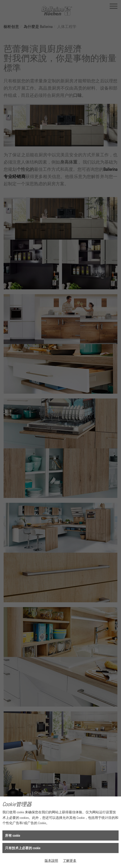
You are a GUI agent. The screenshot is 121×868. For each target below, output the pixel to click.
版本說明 (51, 860)
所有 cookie (13, 835)
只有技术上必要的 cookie (23, 848)
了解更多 (70, 860)
